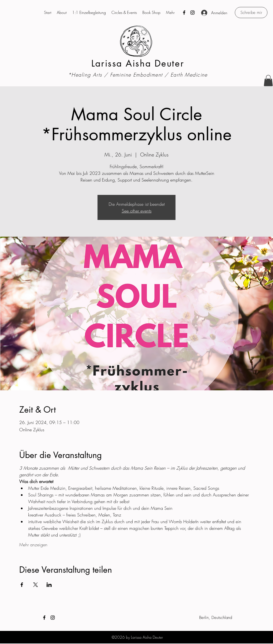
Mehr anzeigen (33, 545)
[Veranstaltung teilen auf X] (36, 585)
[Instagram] (192, 13)
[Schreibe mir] (251, 13)
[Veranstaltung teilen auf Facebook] (22, 585)
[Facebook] (184, 13)
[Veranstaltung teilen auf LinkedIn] (49, 585)
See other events (137, 211)
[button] (268, 81)
